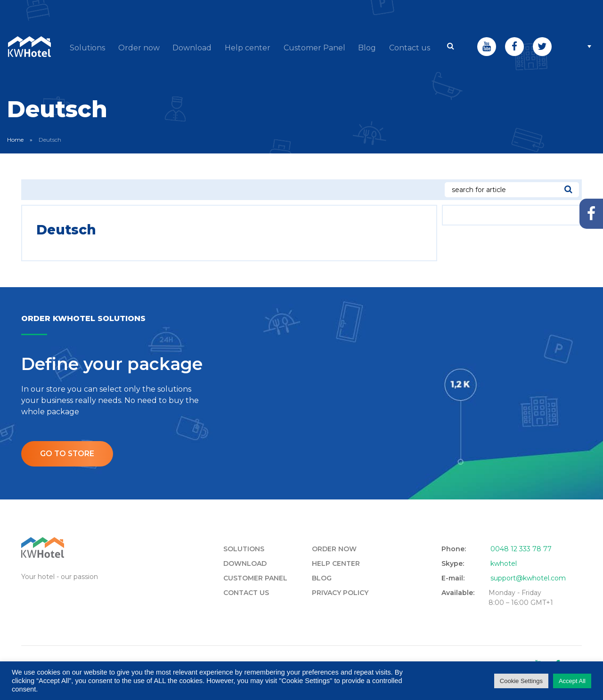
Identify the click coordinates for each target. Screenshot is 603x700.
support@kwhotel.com (528, 605)
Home (15, 166)
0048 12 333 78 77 (521, 576)
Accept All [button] (572, 681)
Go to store (68, 480)
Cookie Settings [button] (521, 681)
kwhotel (504, 590)
